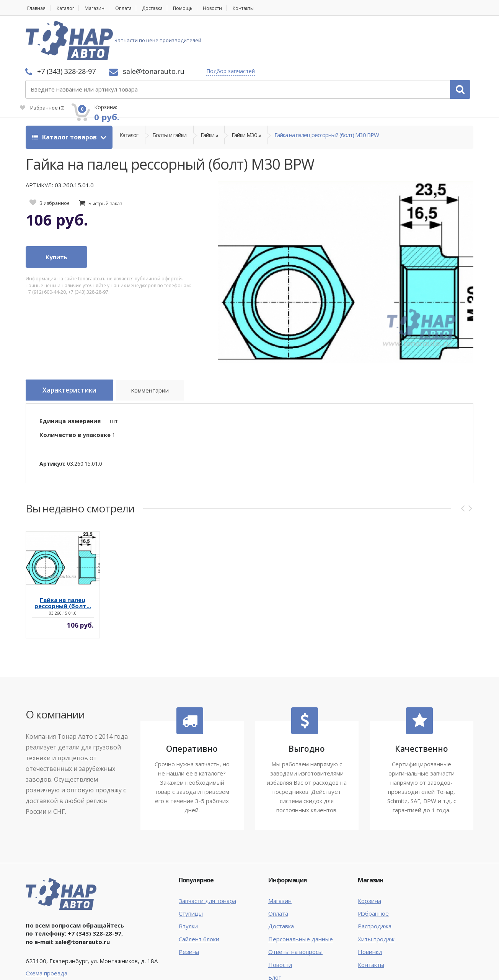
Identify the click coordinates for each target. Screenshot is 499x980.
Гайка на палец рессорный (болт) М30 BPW (327, 96)
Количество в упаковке (75, 392)
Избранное (387, 44)
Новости (231, 8)
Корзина (369, 857)
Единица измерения (70, 378)
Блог (275, 934)
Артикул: (52, 420)
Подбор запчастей (332, 32)
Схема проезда (46, 930)
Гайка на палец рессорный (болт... (63, 560)
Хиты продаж (376, 896)
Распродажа (375, 883)
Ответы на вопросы (295, 909)
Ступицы (191, 870)
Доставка (165, 8)
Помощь (198, 8)
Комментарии (160, 350)
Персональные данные (301, 896)
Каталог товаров (65, 96)
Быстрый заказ (105, 162)
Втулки (188, 883)
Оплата (132, 8)
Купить (56, 216)
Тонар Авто (49, 968)
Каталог (68, 8)
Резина (189, 909)
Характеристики (74, 349)
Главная (36, 8)
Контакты (265, 8)
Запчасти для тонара (207, 857)
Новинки (370, 909)
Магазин (100, 8)
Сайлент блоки (199, 896)
